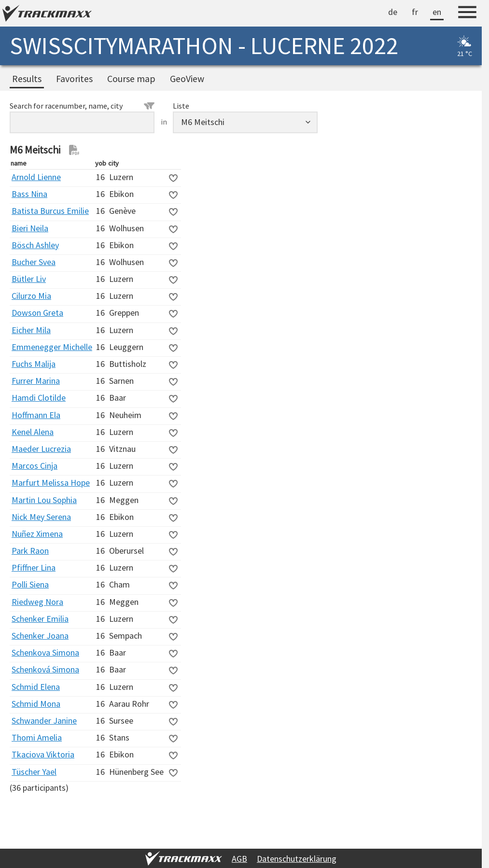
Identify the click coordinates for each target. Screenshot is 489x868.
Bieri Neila (30, 228)
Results (27, 79)
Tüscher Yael (34, 772)
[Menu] (467, 14)
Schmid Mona (36, 704)
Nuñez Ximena (37, 534)
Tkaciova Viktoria (43, 754)
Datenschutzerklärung (297, 859)
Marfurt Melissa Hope (51, 483)
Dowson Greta (37, 313)
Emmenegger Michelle (52, 347)
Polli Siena (30, 584)
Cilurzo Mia (31, 296)
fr (415, 12)
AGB (239, 859)
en (437, 12)
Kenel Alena (33, 432)
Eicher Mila (31, 330)
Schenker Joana (40, 636)
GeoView (187, 79)
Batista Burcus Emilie (50, 211)
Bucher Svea (34, 262)
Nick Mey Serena (41, 517)
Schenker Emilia (40, 619)
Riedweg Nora (37, 602)
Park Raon (30, 551)
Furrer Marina (36, 381)
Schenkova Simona (45, 652)
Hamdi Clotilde (39, 398)
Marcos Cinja (35, 466)
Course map (131, 79)
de (393, 12)
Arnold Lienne (36, 177)
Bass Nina (29, 194)
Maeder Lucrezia (41, 449)
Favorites (74, 79)
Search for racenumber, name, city (82, 106)
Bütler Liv (29, 279)
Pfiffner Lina (34, 567)
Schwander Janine (44, 721)
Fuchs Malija (34, 364)
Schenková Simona (45, 669)
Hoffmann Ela (36, 415)
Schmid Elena (36, 687)
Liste (181, 106)
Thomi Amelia (37, 737)
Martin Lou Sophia (44, 500)
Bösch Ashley (35, 245)
